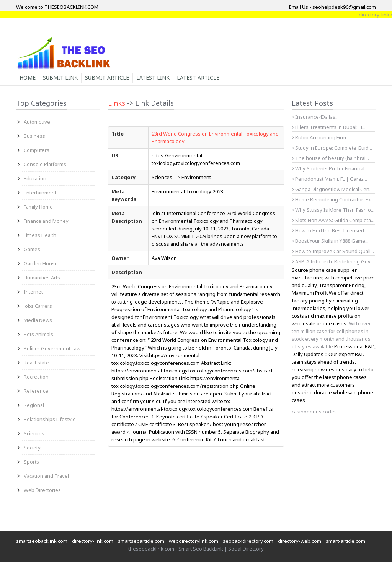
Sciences (34, 433)
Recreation (36, 377)
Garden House (41, 263)
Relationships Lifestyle (50, 419)
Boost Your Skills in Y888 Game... (330, 241)
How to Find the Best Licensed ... (330, 230)
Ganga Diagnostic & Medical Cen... (332, 189)
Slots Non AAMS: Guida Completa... (333, 220)
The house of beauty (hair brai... (331, 158)
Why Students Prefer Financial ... (331, 168)
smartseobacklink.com (42, 541)
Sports (31, 462)
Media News (38, 320)
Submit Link (60, 78)
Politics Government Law (52, 348)
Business (34, 136)
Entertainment (40, 193)
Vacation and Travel (46, 476)
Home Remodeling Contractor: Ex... (333, 199)
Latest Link (153, 78)
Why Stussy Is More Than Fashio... (333, 210)
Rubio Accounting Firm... (321, 137)
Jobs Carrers (38, 306)
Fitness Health (40, 235)
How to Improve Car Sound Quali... (333, 251)
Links (117, 103)
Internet (33, 292)
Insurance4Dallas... (315, 117)
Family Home (38, 207)
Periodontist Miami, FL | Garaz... (330, 179)
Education (35, 178)
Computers (37, 150)
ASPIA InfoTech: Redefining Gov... (333, 261)
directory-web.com (300, 541)
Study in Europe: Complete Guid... (332, 148)
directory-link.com (93, 541)
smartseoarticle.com (141, 541)
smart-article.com (345, 541)
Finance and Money (46, 221)
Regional (34, 405)
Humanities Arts (42, 278)
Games (32, 249)
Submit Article (107, 78)
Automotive (37, 122)
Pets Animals (38, 334)
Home (28, 78)
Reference (36, 391)
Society (32, 448)
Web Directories (42, 490)
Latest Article (198, 78)
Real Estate (36, 363)
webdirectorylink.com (194, 541)
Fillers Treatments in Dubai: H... (329, 127)
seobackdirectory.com (248, 541)
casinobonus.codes (314, 412)
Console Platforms (45, 164)
